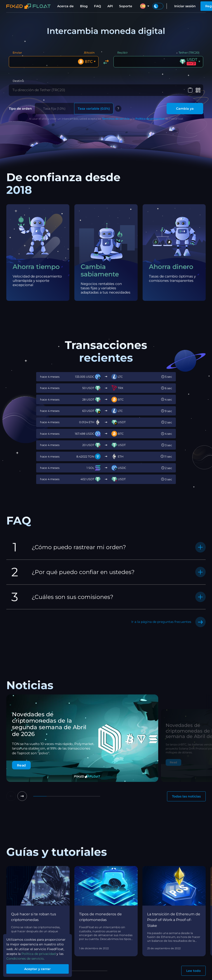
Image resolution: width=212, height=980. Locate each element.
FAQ (98, 6)
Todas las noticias (186, 795)
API (110, 6)
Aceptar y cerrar (38, 969)
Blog (84, 6)
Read (21, 764)
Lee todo (193, 970)
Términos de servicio (116, 118)
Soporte (126, 6)
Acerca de (65, 6)
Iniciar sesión (185, 6)
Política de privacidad (150, 118)
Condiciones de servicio (25, 959)
